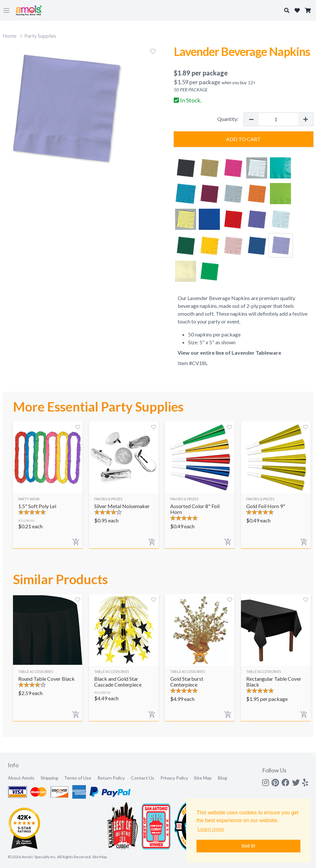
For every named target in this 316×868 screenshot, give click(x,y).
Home (10, 36)
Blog (222, 778)
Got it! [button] (248, 846)
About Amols (21, 778)
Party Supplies (40, 36)
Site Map (203, 778)
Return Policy (111, 778)
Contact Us (143, 778)
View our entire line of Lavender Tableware (229, 353)
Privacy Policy (174, 778)
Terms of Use (78, 778)
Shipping (49, 778)
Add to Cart (243, 139)
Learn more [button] (211, 829)
